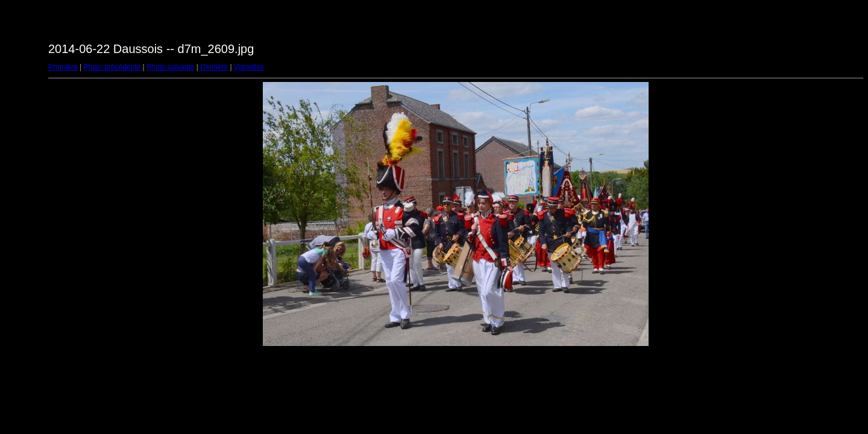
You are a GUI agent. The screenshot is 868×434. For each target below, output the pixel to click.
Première (63, 67)
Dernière (214, 67)
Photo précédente (112, 67)
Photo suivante (170, 67)
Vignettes (249, 67)
